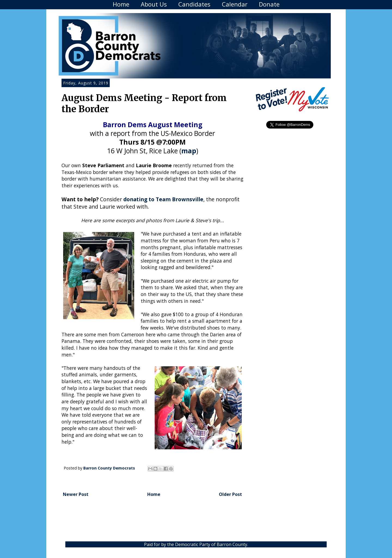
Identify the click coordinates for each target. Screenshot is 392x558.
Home (121, 4)
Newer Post (76, 494)
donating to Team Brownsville (163, 199)
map (189, 151)
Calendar (235, 4)
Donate (269, 4)
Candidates (194, 4)
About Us (154, 4)
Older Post (230, 494)
